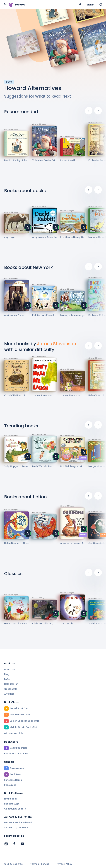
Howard (15, 88)
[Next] (98, 111)
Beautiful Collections (16, 754)
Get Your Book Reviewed (18, 822)
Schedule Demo (13, 780)
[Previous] (89, 111)
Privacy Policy (64, 864)
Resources (10, 785)
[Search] (101, 5)
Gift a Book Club (14, 733)
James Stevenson (57, 344)
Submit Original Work (16, 828)
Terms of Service (40, 864)
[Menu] (5, 5)
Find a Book (11, 799)
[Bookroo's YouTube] (22, 844)
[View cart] (80, 5)
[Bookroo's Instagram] (6, 844)
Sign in (91, 5)
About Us (9, 669)
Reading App (12, 804)
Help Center (11, 684)
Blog (7, 674)
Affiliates (9, 694)
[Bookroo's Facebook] (14, 844)
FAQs (7, 679)
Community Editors (15, 809)
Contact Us (11, 689)
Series (83, 458)
